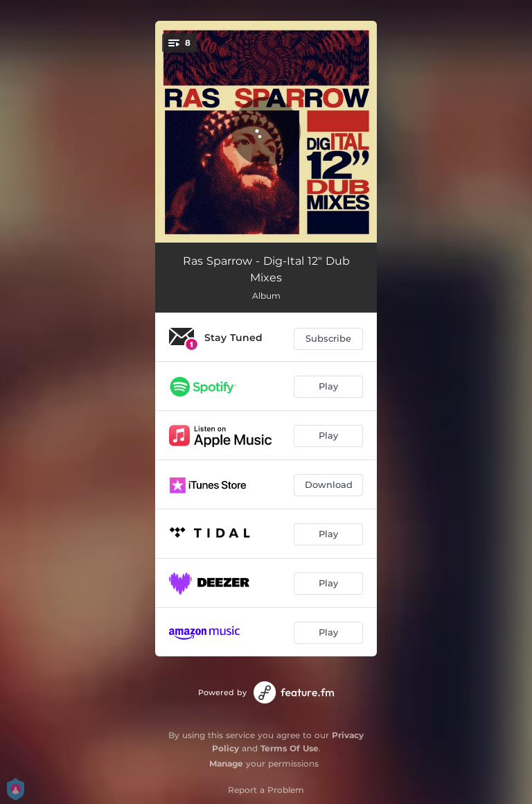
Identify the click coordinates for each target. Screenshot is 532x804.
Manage (226, 763)
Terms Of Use (290, 748)
